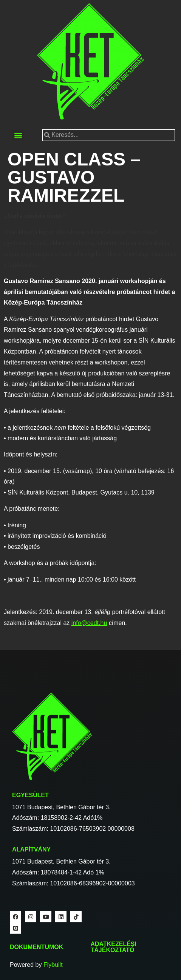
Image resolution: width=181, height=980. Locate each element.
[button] (18, 135)
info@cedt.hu (89, 623)
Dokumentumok (36, 947)
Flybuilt (53, 965)
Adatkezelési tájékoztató (114, 947)
